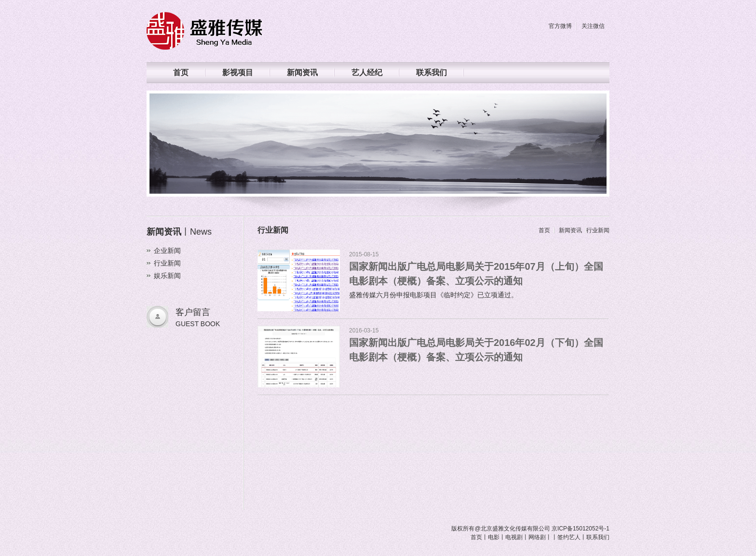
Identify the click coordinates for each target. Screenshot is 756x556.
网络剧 (537, 537)
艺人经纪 (367, 73)
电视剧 (514, 537)
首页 (181, 73)
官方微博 (560, 26)
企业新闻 (167, 251)
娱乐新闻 (167, 276)
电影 (494, 537)
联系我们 (432, 73)
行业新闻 (167, 263)
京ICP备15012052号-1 (580, 529)
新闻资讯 (302, 73)
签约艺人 (569, 537)
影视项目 (238, 73)
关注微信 (593, 26)
